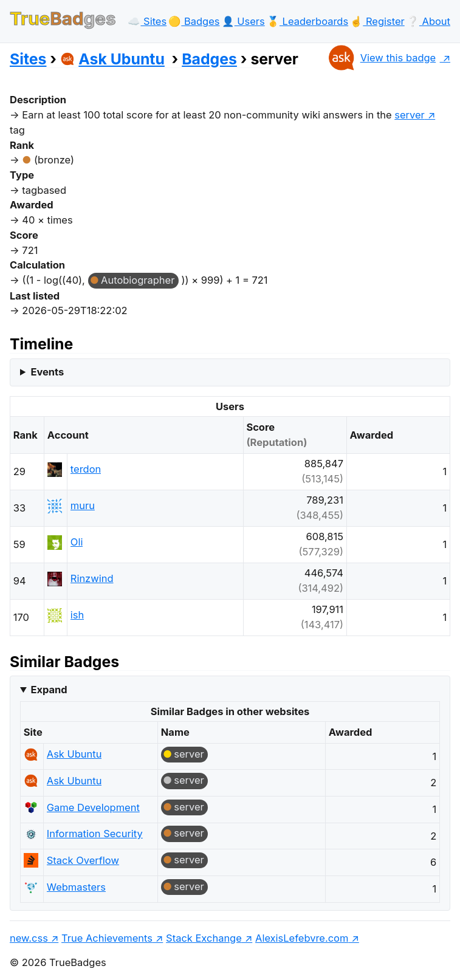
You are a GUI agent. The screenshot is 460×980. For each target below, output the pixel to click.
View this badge (381, 58)
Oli (77, 542)
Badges (209, 59)
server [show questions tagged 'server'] (410, 115)
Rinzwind (92, 578)
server (189, 754)
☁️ (147, 21)
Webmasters (76, 887)
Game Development (93, 807)
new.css (29, 938)
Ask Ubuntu (112, 59)
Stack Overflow (83, 860)
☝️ (377, 21)
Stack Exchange (204, 938)
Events (47, 372)
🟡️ (194, 21)
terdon (86, 469)
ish (77, 615)
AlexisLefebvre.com (302, 938)
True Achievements (107, 938)
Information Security (95, 834)
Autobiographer (138, 280)
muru (83, 505)
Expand (49, 690)
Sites (28, 59)
